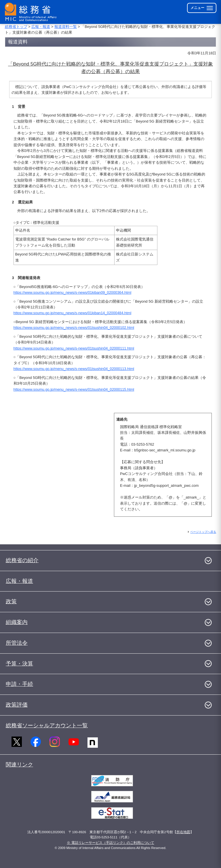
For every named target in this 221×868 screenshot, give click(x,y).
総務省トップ (16, 27)
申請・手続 (19, 684)
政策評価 (17, 705)
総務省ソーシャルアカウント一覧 (47, 725)
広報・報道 (41, 27)
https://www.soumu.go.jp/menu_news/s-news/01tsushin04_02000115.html (74, 389)
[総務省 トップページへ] (32, 12)
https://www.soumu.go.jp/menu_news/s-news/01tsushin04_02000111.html (74, 348)
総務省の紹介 (22, 560)
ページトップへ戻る (203, 532)
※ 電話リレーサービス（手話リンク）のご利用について (110, 843)
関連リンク (19, 765)
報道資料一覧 (66, 27)
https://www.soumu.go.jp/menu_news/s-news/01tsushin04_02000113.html (74, 369)
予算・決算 (19, 664)
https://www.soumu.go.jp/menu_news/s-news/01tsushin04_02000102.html (74, 328)
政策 (11, 601)
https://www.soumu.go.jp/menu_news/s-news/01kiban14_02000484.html (73, 313)
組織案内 (17, 622)
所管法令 (17, 643)
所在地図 (183, 832)
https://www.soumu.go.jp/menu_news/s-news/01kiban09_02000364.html (73, 292)
